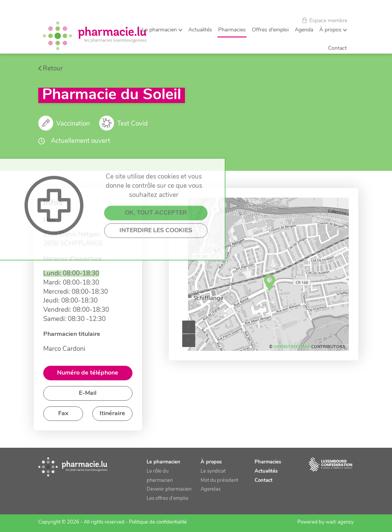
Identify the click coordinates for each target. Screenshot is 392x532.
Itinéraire (112, 414)
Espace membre (325, 20)
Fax (63, 414)
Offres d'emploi (270, 30)
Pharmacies (232, 30)
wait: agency (340, 522)
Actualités (200, 30)
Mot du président (219, 480)
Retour (53, 69)
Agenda (304, 30)
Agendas (211, 489)
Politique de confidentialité (158, 522)
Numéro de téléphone (88, 373)
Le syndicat (213, 471)
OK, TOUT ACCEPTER (156, 257)
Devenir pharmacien (169, 489)
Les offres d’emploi (167, 498)
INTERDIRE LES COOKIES (156, 275)
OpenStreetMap (292, 347)
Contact (337, 48)
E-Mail (88, 393)
